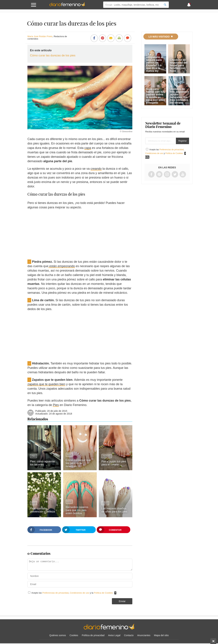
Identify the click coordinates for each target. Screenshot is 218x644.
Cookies (74, 635)
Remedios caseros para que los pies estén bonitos (77, 510)
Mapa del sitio (161, 635)
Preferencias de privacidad (56, 593)
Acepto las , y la (72, 593)
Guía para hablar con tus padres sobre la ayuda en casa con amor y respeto (156, 96)
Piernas (107, 456)
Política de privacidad (93, 635)
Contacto (129, 635)
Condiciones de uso (80, 593)
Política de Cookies (103, 593)
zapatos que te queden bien (46, 384)
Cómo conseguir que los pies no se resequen (78, 463)
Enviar (122, 601)
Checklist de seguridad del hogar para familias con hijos (179, 65)
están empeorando (62, 266)
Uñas (105, 503)
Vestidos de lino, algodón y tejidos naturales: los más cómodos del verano (179, 96)
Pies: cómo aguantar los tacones (42, 463)
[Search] (165, 5)
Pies (56, 405)
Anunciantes (144, 635)
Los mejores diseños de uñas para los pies (114, 510)
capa (88, 148)
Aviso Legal (114, 635)
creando (96, 169)
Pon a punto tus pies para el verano (114, 463)
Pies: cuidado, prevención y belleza (42, 510)
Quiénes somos (58, 635)
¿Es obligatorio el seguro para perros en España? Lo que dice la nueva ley (155, 63)
